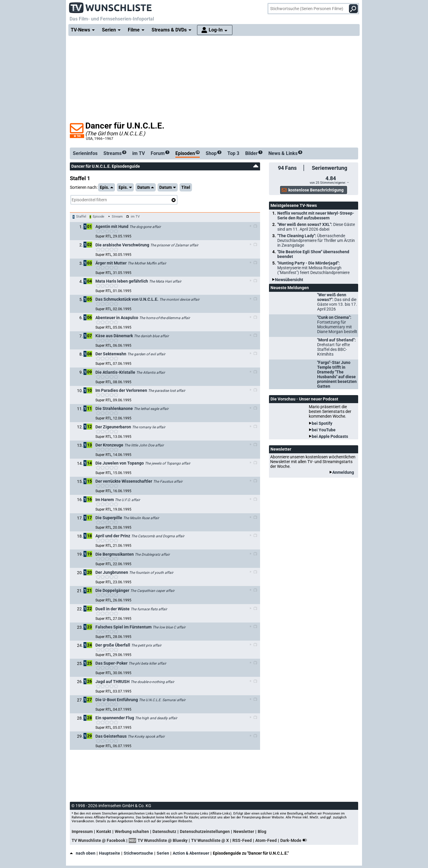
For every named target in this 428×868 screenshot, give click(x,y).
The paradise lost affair (167, 391)
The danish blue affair (151, 336)
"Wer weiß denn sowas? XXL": (316, 227)
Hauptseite (110, 853)
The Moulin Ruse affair (141, 518)
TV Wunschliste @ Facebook (98, 840)
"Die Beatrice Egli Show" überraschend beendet (313, 254)
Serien (163, 853)
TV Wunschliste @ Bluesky (163, 840)
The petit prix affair (146, 645)
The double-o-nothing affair (152, 682)
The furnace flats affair (149, 609)
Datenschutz (164, 831)
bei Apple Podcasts (330, 436)
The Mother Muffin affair (147, 263)
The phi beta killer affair (147, 663)
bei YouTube (324, 430)
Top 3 (233, 153)
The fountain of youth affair (151, 573)
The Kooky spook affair (146, 736)
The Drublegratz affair (152, 555)
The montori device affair (179, 300)
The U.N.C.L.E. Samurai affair (162, 700)
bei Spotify (322, 423)
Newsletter (244, 831)
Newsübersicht (289, 280)
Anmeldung (343, 472)
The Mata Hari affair (165, 281)
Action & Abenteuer (191, 853)
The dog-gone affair (145, 227)
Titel (186, 187)
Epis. (107, 187)
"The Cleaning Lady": (316, 240)
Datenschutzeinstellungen (205, 831)
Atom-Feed (266, 840)
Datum (146, 187)
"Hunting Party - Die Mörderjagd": (313, 268)
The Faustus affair (168, 481)
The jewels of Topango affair (167, 463)
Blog (262, 831)
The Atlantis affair (151, 373)
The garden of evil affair (146, 354)
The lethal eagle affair (151, 409)
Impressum (82, 831)
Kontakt (104, 831)
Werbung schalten (132, 831)
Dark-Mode (295, 840)
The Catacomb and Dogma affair (158, 536)
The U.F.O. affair (127, 500)
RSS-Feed (242, 840)
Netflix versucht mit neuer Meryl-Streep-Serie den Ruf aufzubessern (316, 216)
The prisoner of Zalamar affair (174, 245)
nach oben (83, 853)
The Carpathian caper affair (152, 591)
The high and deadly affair (156, 718)
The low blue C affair (169, 627)
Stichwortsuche (138, 853)
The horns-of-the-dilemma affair (165, 318)
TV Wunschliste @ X (210, 840)
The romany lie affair (149, 427)
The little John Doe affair (144, 445)
